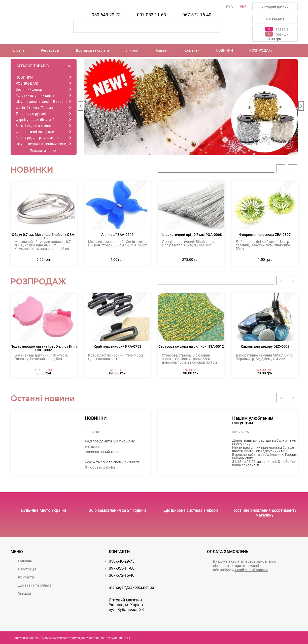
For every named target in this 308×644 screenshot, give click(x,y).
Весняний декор (29, 89)
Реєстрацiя (50, 50)
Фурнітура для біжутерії (35, 120)
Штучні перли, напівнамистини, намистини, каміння (41, 146)
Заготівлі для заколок (34, 126)
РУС (229, 7)
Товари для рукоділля (34, 114)
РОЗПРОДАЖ (261, 50)
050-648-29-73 (106, 15)
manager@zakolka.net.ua (131, 587)
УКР (243, 7)
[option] (191, 107)
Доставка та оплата (92, 50)
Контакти (192, 50)
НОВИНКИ (224, 50)
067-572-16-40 (197, 15)
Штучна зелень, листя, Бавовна (42, 102)
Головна (18, 50)
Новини (161, 50)
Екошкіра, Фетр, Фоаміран (37, 138)
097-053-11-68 (151, 15)
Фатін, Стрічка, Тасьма (34, 108)
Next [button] (301, 107)
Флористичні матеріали (35, 132)
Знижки (132, 50)
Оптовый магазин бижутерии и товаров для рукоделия (65, 638)
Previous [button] (80, 107)
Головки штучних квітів (35, 95)
